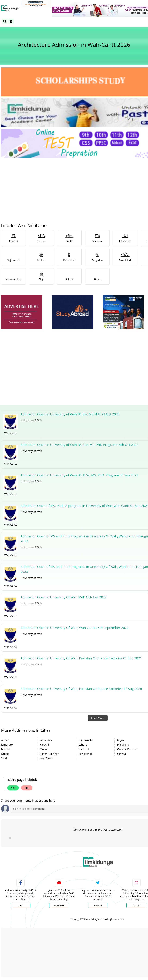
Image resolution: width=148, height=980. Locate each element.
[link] (35, 4)
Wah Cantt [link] (46, 758)
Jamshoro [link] (7, 745)
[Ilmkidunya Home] (10, 8)
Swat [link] (4, 758)
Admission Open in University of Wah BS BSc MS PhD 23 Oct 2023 (70, 414)
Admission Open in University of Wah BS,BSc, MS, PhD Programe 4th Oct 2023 (79, 445)
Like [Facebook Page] (21, 906)
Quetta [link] (5, 754)
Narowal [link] (83, 749)
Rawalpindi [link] (85, 754)
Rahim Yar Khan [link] (49, 754)
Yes (13, 788)
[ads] (22, 312)
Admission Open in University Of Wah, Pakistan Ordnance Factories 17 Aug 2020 (81, 689)
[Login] (11, 21)
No (27, 788)
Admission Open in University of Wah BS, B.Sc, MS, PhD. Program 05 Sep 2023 (79, 475)
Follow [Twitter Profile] (98, 906)
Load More (98, 718)
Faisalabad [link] (46, 740)
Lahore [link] (83, 745)
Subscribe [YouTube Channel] (59, 906)
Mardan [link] (6, 749)
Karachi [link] (44, 745)
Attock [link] (5, 740)
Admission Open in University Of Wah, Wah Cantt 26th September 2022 (75, 628)
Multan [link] (44, 749)
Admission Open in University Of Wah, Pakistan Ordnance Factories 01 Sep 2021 (81, 658)
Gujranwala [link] (85, 740)
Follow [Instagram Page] (136, 906)
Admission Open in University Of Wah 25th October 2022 (64, 597)
